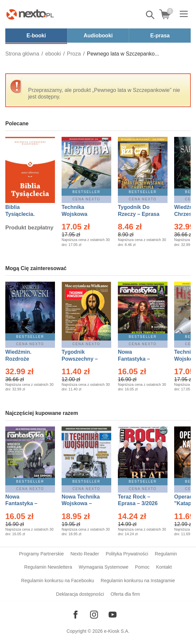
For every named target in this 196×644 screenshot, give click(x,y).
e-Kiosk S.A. (117, 631)
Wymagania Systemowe (104, 567)
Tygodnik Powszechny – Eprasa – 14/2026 (83, 359)
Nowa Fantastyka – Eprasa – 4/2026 (25, 504)
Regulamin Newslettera (48, 567)
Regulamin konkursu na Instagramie (138, 581)
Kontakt (164, 567)
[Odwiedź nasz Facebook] (75, 615)
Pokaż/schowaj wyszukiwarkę (151, 15)
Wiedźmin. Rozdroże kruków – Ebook (26, 359)
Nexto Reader (85, 554)
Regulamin (166, 554)
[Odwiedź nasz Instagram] (94, 615)
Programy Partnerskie (41, 554)
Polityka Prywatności (127, 554)
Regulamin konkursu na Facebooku (58, 581)
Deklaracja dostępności (80, 594)
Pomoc (142, 567)
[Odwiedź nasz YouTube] (113, 615)
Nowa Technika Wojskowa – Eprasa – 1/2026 (81, 504)
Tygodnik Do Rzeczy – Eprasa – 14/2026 (139, 214)
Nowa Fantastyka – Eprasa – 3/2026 (138, 359)
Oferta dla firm (125, 594)
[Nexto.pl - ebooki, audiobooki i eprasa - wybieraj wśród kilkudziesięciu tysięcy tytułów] (30, 14)
